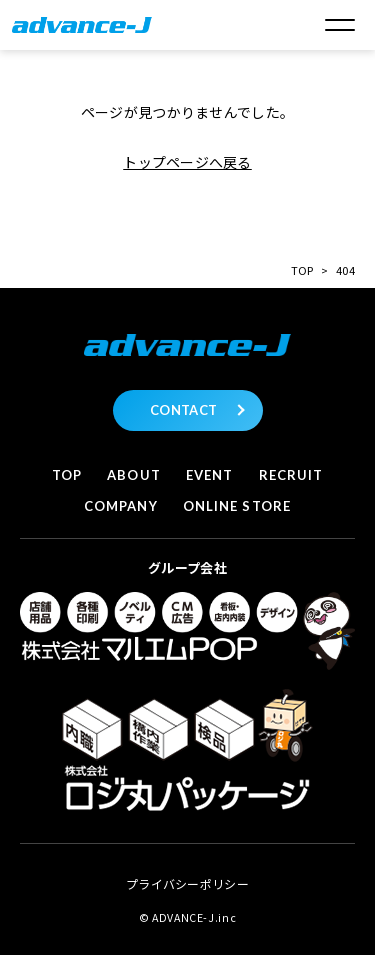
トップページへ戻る (187, 162)
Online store (236, 506)
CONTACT (183, 410)
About (133, 475)
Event (209, 475)
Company (120, 506)
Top (67, 475)
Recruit (291, 475)
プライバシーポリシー (187, 883)
